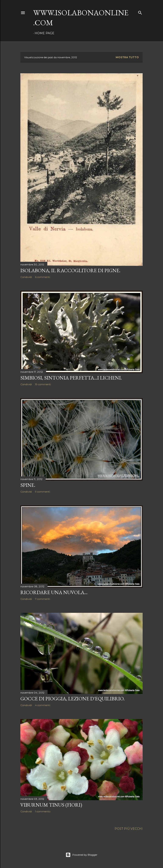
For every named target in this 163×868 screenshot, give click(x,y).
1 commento (43, 811)
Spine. (28, 485)
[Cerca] (140, 12)
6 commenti (43, 277)
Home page (44, 33)
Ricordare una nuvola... (54, 592)
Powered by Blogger (81, 855)
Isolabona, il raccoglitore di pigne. (70, 270)
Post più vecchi (129, 829)
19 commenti (43, 384)
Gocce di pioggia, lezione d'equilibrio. (72, 699)
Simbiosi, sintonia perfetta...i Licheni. (71, 378)
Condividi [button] (26, 277)
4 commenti (43, 705)
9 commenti (43, 492)
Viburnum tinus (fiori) (51, 805)
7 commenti (43, 599)
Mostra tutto (127, 57)
